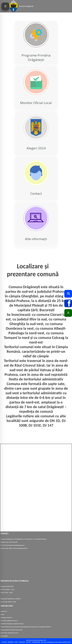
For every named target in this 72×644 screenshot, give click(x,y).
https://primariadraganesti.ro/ (18, 548)
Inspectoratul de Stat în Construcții (12, 630)
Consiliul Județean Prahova (9, 621)
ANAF (2, 614)
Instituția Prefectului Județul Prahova (12, 624)
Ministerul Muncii (6, 617)
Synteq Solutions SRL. (64, 642)
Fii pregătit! (4, 636)
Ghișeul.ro (4, 611)
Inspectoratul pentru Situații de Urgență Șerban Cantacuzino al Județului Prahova (26, 627)
